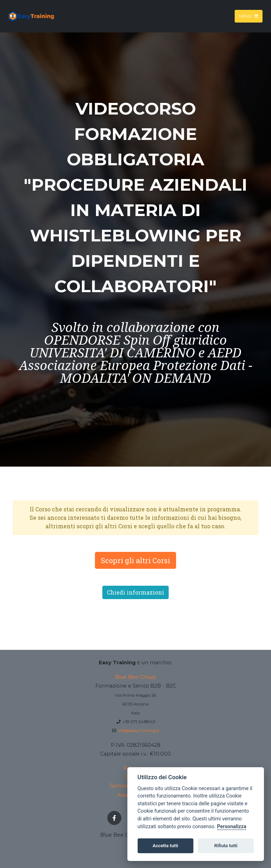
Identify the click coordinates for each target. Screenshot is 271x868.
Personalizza (232, 827)
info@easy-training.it (138, 731)
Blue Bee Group (136, 677)
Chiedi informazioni (135, 592)
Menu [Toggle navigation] (249, 16)
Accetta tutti (165, 846)
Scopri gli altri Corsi (135, 560)
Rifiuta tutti (226, 846)
